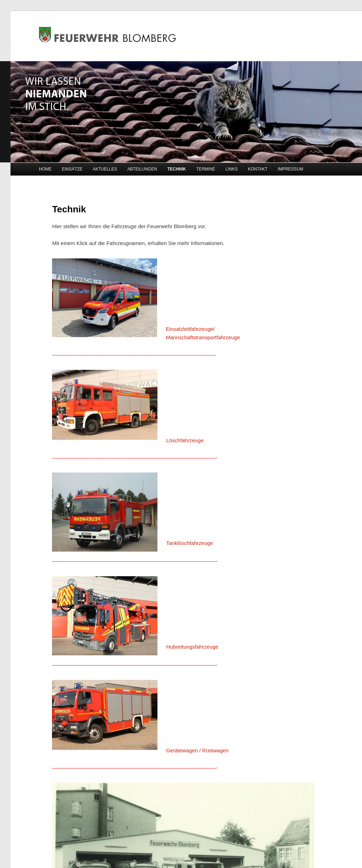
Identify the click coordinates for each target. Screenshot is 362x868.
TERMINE (206, 169)
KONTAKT (258, 169)
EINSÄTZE (72, 169)
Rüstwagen (215, 750)
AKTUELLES (105, 169)
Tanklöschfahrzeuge (190, 543)
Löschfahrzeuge (185, 440)
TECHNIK (177, 169)
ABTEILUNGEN (142, 169)
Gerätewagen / (183, 750)
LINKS (231, 169)
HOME (45, 169)
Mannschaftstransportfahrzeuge (203, 337)
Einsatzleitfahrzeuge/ (190, 329)
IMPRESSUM (290, 169)
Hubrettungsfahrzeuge (192, 647)
